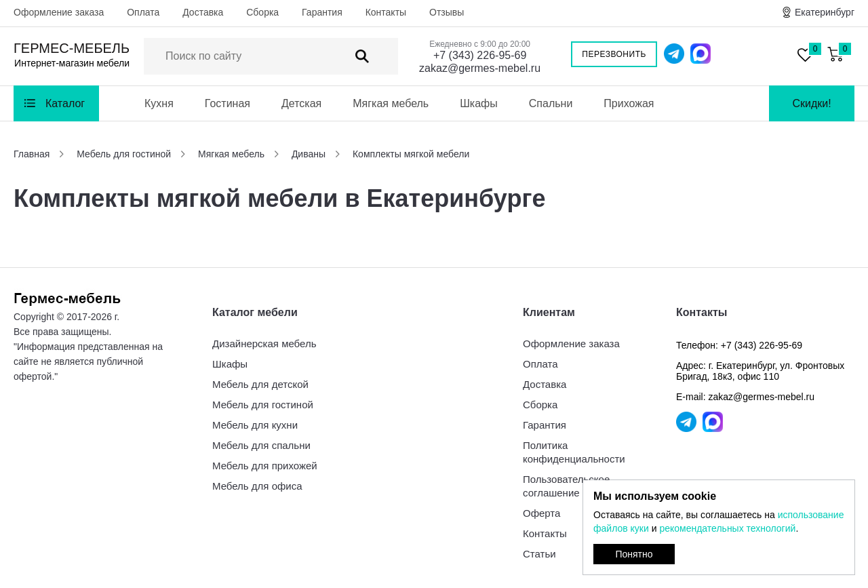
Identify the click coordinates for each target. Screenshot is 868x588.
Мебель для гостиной (263, 405)
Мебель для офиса (257, 486)
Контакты (386, 12)
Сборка (262, 12)
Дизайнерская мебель (264, 344)
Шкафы (479, 103)
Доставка (203, 12)
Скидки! (811, 103)
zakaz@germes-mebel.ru (480, 68)
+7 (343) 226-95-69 (480, 55)
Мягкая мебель (391, 103)
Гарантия (322, 12)
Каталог (65, 103)
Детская (301, 103)
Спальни (551, 103)
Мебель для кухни (255, 425)
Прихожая (629, 103)
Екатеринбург (825, 12)
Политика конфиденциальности (574, 452)
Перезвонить (614, 54)
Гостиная (228, 103)
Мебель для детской (260, 384)
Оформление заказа (59, 12)
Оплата (143, 12)
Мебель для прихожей (265, 466)
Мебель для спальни (261, 445)
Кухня (159, 103)
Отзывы (447, 12)
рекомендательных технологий (727, 528)
